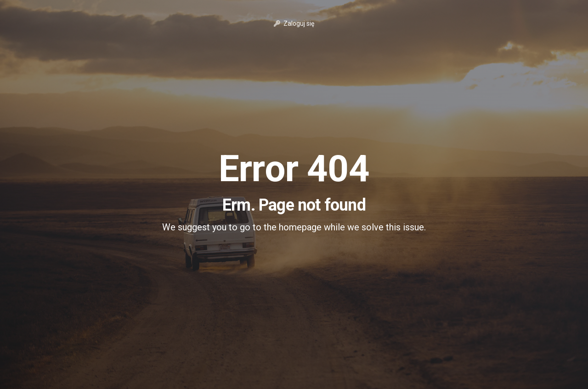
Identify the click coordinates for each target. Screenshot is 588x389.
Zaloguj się (294, 23)
